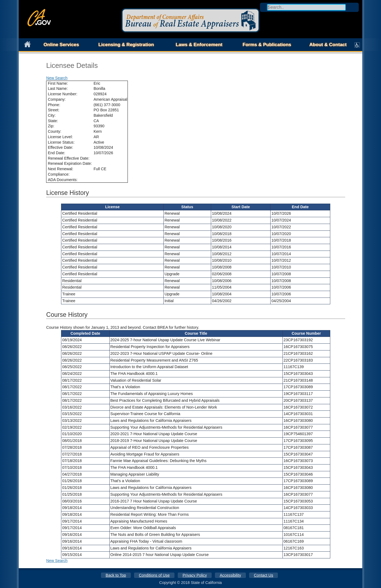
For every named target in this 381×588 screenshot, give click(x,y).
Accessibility (230, 575)
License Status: (61, 142)
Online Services (61, 45)
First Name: (58, 83)
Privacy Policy (195, 575)
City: (52, 115)
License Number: (63, 94)
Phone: (54, 105)
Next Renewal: (61, 169)
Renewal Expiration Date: (70, 163)
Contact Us (264, 575)
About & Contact (328, 45)
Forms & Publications (267, 45)
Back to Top (116, 575)
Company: (57, 99)
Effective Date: (60, 147)
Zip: (51, 126)
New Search (57, 78)
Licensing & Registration (126, 45)
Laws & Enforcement (199, 45)
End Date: (56, 153)
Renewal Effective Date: (69, 158)
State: (53, 121)
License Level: (60, 137)
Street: (53, 110)
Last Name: (58, 88)
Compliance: (59, 174)
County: (55, 131)
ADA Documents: (63, 180)
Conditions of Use (154, 575)
